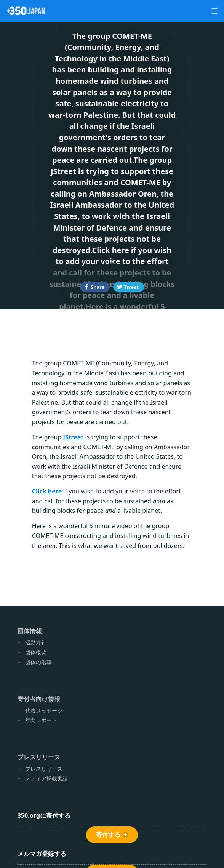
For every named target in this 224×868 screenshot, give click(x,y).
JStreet (73, 437)
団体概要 (36, 652)
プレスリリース (39, 757)
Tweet (131, 287)
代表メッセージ (44, 710)
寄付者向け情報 (39, 699)
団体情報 (30, 631)
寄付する (108, 835)
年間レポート (41, 720)
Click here (47, 491)
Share (98, 287)
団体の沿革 (38, 662)
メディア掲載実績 (46, 778)
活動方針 (36, 642)
